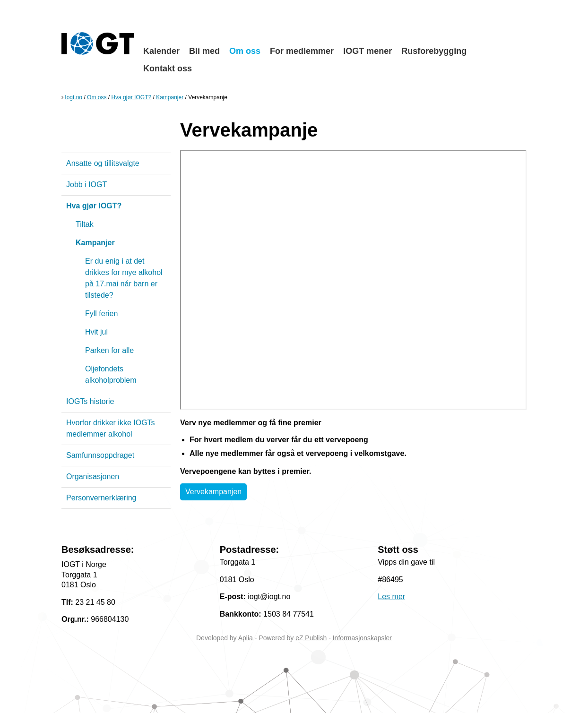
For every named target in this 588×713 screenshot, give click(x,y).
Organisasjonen (93, 477)
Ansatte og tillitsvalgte (103, 163)
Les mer (391, 597)
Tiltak (85, 224)
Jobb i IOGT (86, 185)
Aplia (246, 638)
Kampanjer (170, 97)
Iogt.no (73, 97)
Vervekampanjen (213, 492)
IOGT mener (367, 51)
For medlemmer (302, 51)
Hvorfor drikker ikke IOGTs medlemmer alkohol (111, 428)
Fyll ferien (101, 314)
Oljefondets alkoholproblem (111, 374)
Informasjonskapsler (362, 638)
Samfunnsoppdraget (100, 455)
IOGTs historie (90, 401)
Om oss (245, 51)
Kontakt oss (168, 69)
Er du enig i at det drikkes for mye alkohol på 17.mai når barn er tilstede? (124, 278)
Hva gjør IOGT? (131, 97)
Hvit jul (96, 332)
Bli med (204, 51)
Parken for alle (109, 350)
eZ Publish (311, 638)
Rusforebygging (434, 51)
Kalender (161, 51)
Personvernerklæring (101, 498)
